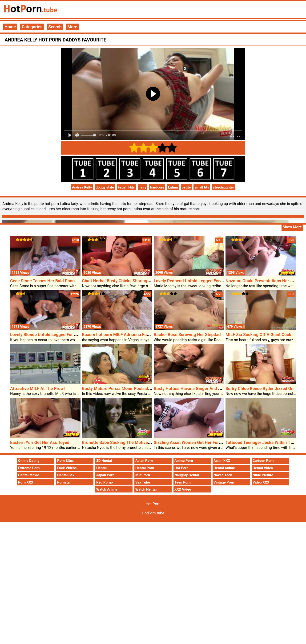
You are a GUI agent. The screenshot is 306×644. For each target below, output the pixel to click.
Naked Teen (223, 475)
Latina (173, 187)
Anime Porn (184, 461)
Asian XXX (222, 461)
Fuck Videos (67, 468)
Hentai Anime (224, 468)
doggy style (105, 187)
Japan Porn (105, 475)
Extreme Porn (29, 468)
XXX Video (183, 489)
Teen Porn (183, 482)
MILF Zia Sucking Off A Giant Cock (258, 334)
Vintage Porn (224, 482)
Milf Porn (143, 475)
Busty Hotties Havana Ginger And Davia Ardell (197, 388)
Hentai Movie (29, 475)
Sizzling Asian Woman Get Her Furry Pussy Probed (202, 442)
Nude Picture (263, 475)
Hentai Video (263, 468)
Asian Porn (144, 461)
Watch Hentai (146, 489)
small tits (202, 187)
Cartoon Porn (263, 461)
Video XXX (261, 482)
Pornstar (64, 482)
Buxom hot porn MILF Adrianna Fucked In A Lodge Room (136, 334)
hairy (143, 187)
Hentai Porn (145, 468)
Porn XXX (26, 482)
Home (10, 27)
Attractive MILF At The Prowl (37, 388)
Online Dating (29, 461)
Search (55, 27)
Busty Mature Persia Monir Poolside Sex (120, 388)
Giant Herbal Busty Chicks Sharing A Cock (122, 281)
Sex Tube (143, 482)
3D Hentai (104, 461)
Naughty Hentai (187, 475)
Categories (32, 27)
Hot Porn (181, 468)
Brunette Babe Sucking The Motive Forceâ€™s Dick (130, 442)
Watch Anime (107, 489)
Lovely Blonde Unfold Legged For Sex (46, 334)
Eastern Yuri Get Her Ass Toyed (40, 442)
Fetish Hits (126, 187)
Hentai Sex (66, 475)
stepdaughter (224, 187)
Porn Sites (65, 461)
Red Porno (105, 482)
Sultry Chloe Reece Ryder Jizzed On (260, 388)
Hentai (101, 468)
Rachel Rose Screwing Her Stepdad (187, 334)
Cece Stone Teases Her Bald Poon (42, 281)
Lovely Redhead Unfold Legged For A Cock (194, 281)
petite (186, 187)
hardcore (157, 187)
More (72, 27)
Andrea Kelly (82, 187)
